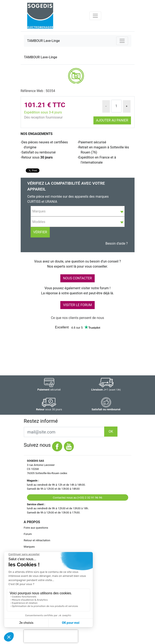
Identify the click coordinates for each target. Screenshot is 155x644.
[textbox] (78, 211)
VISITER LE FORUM (77, 305)
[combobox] (78, 211)
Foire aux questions (36, 528)
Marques (29, 547)
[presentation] (51, 636)
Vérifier (40, 232)
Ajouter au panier (112, 120)
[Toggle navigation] (95, 16)
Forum (28, 534)
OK (111, 431)
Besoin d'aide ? (117, 243)
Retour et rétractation (37, 540)
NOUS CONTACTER (77, 278)
